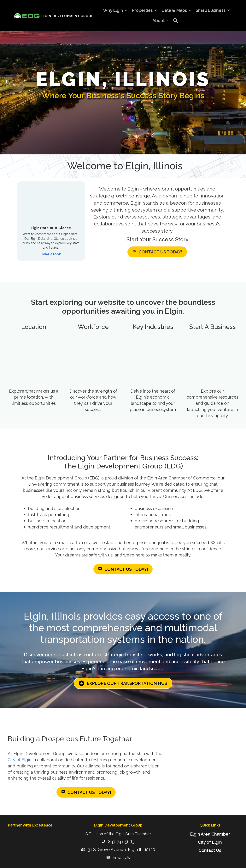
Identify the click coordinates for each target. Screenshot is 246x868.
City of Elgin (20, 760)
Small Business (211, 10)
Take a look (51, 254)
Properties (142, 10)
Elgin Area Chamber (210, 834)
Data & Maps (174, 10)
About (158, 20)
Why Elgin (113, 10)
